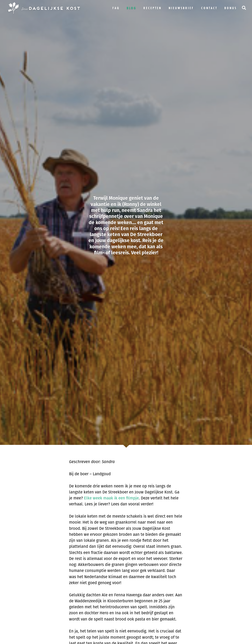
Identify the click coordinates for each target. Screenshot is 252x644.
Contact (209, 8)
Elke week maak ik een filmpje (111, 498)
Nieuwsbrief (181, 8)
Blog (132, 8)
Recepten (153, 8)
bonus (231, 8)
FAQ (116, 8)
